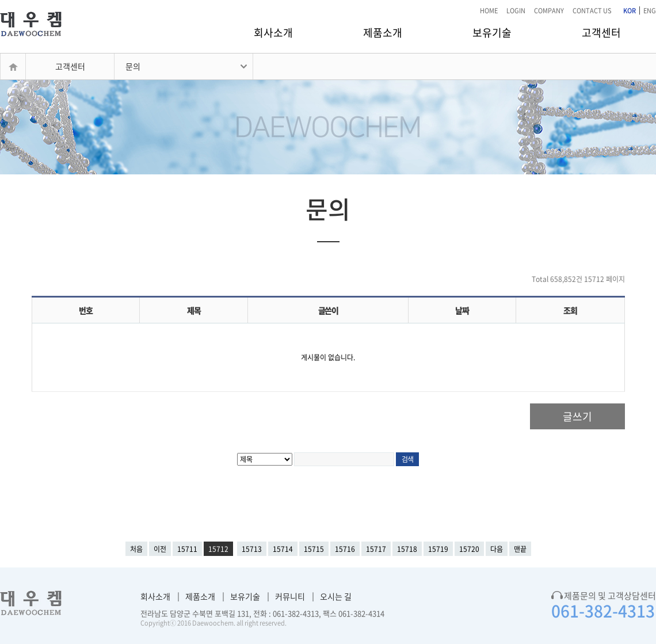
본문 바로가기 (0, 0)
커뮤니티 (290, 596)
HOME (489, 11)
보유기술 (492, 33)
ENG (650, 11)
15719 (438, 549)
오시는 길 (336, 596)
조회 (570, 310)
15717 (376, 549)
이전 (160, 549)
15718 (407, 549)
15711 (187, 549)
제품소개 (383, 33)
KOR (630, 11)
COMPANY (549, 11)
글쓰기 (577, 416)
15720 (469, 549)
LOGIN (516, 11)
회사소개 (273, 33)
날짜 (462, 310)
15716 (345, 549)
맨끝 (520, 549)
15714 (283, 549)
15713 (252, 549)
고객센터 (601, 33)
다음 (497, 549)
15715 (314, 549)
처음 (136, 549)
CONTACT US (592, 11)
